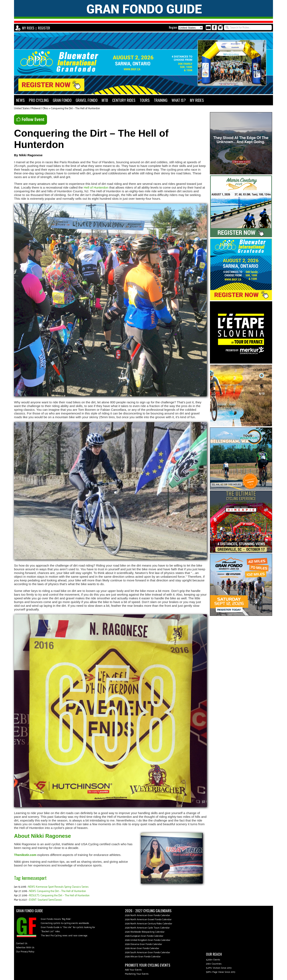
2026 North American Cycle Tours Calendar (147, 928)
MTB (105, 100)
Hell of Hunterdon (96, 187)
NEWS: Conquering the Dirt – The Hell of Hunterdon (58, 891)
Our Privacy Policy (25, 952)
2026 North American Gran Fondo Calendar (148, 915)
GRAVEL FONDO (87, 100)
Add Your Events (133, 970)
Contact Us (22, 943)
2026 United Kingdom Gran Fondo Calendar (148, 940)
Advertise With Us (25, 948)
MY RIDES (28, 28)
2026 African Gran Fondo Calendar (143, 957)
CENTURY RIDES (124, 100)
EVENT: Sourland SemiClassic (45, 900)
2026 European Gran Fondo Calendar (144, 936)
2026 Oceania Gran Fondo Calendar (143, 944)
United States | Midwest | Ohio (31, 109)
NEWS (20, 100)
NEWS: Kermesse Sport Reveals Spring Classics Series (58, 887)
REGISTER (44, 28)
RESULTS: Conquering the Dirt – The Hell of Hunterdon (59, 896)
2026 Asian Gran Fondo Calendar (142, 948)
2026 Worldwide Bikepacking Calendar (145, 932)
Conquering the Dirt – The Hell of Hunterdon (75, 109)
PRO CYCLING (39, 100)
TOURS (145, 100)
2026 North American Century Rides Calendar (149, 924)
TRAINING (161, 100)
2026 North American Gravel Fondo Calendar (148, 920)
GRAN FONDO (62, 100)
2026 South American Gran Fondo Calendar (148, 952)
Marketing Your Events (137, 974)
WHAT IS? (179, 100)
